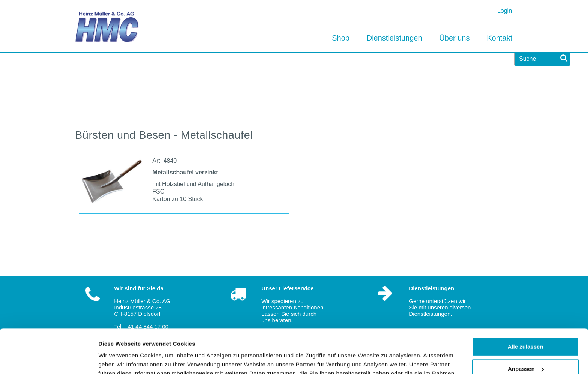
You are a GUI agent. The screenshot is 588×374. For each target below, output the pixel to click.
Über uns (454, 38)
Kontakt (499, 38)
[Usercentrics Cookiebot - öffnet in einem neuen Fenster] (49, 359)
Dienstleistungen (394, 38)
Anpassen (526, 325)
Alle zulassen (525, 303)
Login (505, 11)
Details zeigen (117, 359)
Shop (341, 38)
